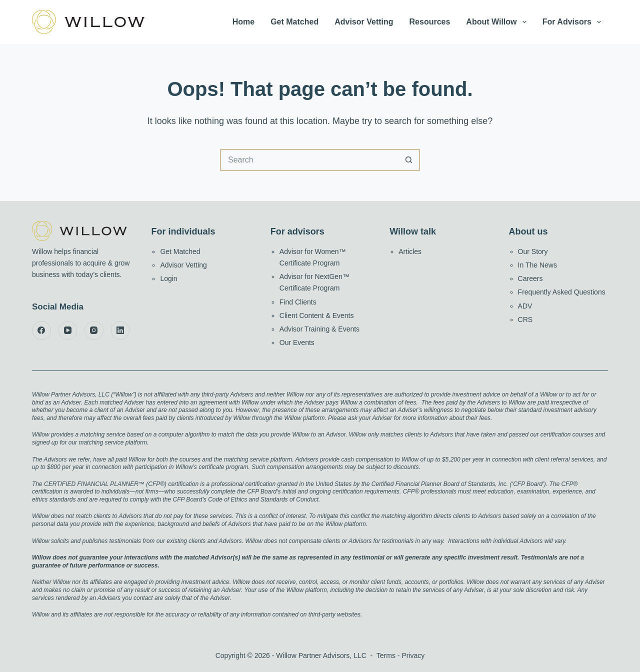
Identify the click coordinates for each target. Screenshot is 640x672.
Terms (386, 655)
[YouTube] (68, 330)
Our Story (533, 251)
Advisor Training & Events (319, 329)
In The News (537, 265)
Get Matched (294, 22)
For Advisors (574, 22)
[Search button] (409, 160)
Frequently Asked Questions (562, 292)
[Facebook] (41, 330)
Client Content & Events (317, 315)
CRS (525, 319)
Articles (410, 251)
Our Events (297, 342)
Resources (430, 22)
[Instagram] (94, 330)
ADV (525, 306)
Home (243, 22)
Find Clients (298, 302)
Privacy (413, 655)
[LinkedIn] (120, 330)
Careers (530, 278)
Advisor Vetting (364, 22)
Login (168, 278)
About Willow (498, 22)
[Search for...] (309, 160)
